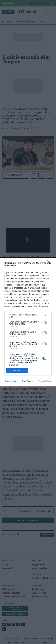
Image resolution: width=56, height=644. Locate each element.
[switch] (45, 323)
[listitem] (28, 316)
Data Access (28, 381)
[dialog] (28, 322)
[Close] (50, 263)
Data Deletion (11, 381)
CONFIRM (17, 371)
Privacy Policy (44, 381)
